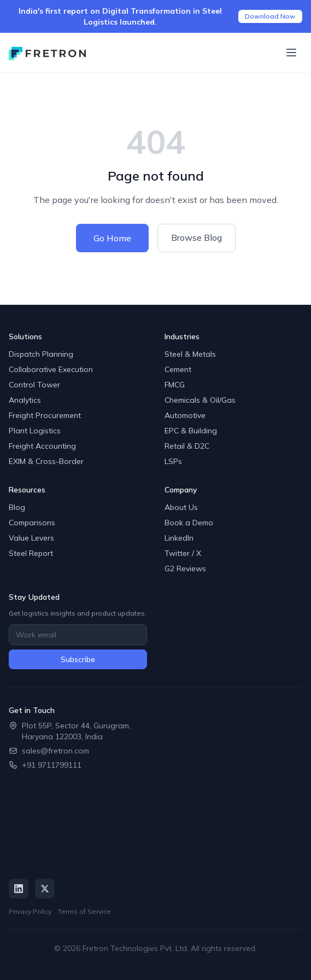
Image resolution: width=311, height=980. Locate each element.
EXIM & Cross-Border (46, 461)
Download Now (270, 16)
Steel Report (31, 553)
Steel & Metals (190, 354)
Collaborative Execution (51, 369)
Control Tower (34, 385)
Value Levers (31, 538)
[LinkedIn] (19, 889)
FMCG (175, 385)
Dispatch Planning (41, 354)
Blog (17, 507)
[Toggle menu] (291, 53)
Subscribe (78, 659)
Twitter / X (183, 553)
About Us (181, 507)
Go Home (112, 238)
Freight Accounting (42, 446)
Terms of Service (84, 911)
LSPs (173, 461)
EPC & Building (191, 431)
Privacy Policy (30, 911)
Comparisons (32, 523)
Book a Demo (189, 523)
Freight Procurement (45, 415)
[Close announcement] (296, 16)
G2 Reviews (185, 569)
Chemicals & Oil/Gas (200, 400)
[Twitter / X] (45, 889)
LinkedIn (179, 538)
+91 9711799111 (52, 765)
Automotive (185, 415)
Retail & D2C (187, 446)
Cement (178, 369)
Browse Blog (196, 237)
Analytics (25, 400)
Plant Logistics (35, 431)
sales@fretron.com (55, 751)
